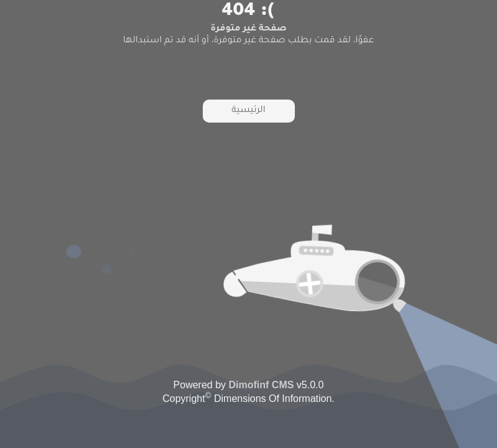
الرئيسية (248, 111)
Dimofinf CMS (262, 385)
